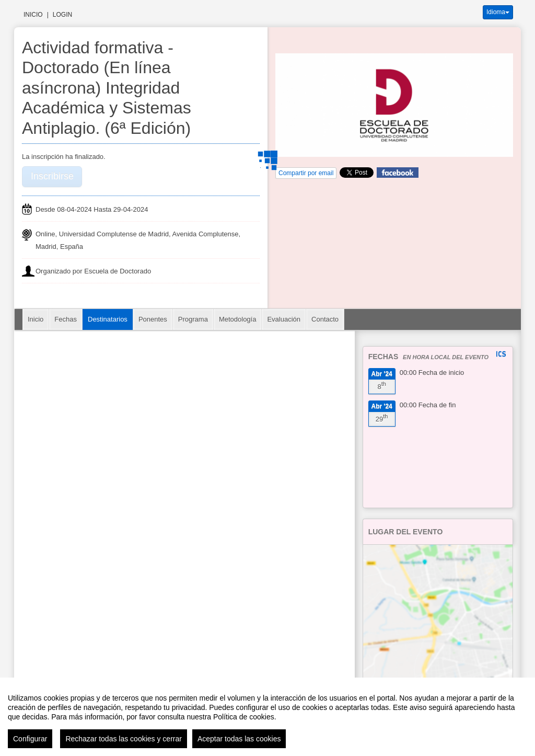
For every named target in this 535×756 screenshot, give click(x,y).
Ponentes (153, 319)
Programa (193, 319)
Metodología (238, 319)
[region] (267, 717)
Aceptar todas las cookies (239, 739)
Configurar (30, 739)
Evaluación (284, 319)
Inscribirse (52, 176)
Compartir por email (306, 173)
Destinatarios (108, 319)
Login (62, 15)
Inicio (33, 15)
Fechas (66, 319)
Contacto (325, 319)
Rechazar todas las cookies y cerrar (124, 739)
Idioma (498, 12)
